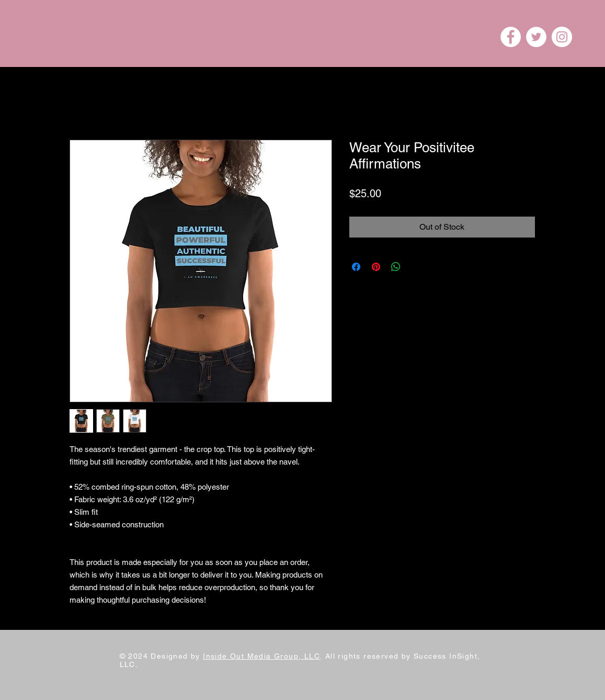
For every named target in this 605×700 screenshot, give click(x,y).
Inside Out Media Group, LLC (261, 656)
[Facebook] (511, 37)
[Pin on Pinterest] (376, 267)
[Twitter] (536, 37)
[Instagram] (562, 37)
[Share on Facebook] (356, 267)
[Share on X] (416, 267)
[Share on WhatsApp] (396, 267)
